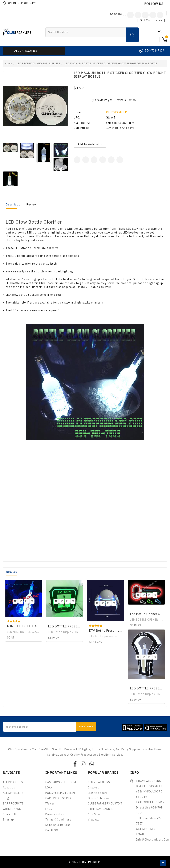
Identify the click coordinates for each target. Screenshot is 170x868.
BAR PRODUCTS (13, 804)
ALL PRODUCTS (13, 782)
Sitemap (8, 820)
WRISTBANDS (12, 809)
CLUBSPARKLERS (117, 112)
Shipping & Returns (58, 825)
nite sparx (95, 814)
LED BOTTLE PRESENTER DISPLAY (74, 626)
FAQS (49, 809)
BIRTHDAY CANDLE (101, 809)
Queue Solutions (99, 798)
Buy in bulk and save (120, 128)
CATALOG (52, 830)
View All (93, 820)
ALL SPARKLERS (13, 793)
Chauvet (93, 787)
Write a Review (126, 100)
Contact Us (10, 814)
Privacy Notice (55, 814)
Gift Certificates (151, 20)
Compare (118, 14)
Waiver (50, 804)
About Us (9, 787)
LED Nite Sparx (98, 793)
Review (32, 204)
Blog (6, 798)
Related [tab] (12, 572)
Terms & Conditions (58, 820)
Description (14, 204)
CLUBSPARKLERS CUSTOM (105, 804)
